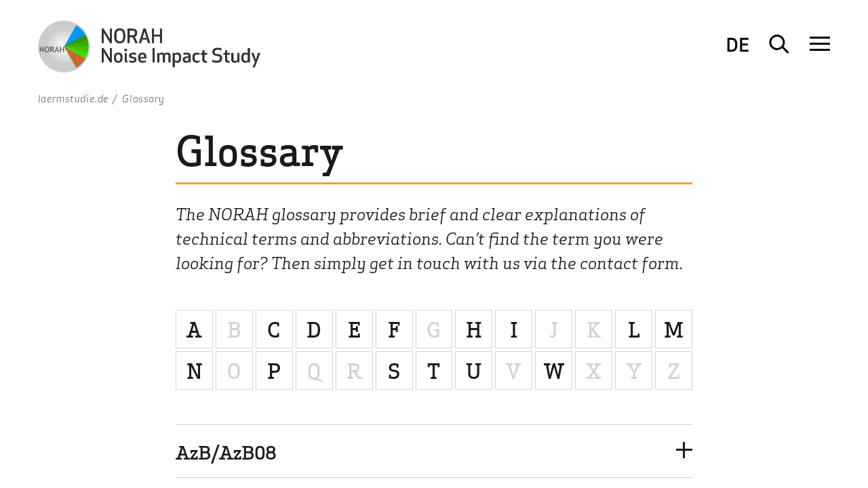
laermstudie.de (74, 98)
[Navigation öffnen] (820, 44)
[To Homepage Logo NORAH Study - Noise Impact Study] (153, 49)
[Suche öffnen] (779, 44)
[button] (434, 451)
